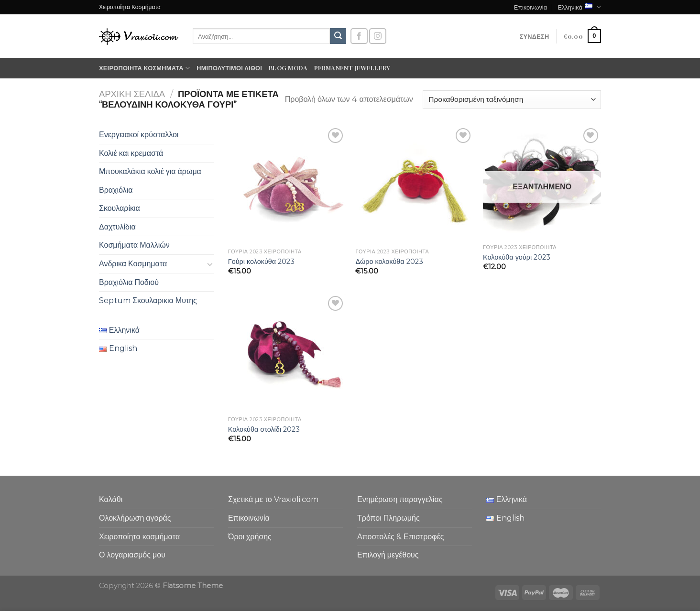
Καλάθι (111, 499)
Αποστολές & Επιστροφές (400, 537)
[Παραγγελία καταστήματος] (512, 100)
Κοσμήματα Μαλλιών (134, 245)
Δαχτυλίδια (117, 227)
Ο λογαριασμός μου (132, 555)
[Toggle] (210, 264)
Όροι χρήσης (250, 537)
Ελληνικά (579, 7)
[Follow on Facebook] (359, 36)
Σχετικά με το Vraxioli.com (273, 499)
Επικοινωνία (530, 7)
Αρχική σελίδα (132, 94)
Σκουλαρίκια (120, 208)
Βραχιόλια (116, 190)
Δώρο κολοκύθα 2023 (389, 262)
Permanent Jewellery (352, 68)
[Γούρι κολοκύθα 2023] (287, 185)
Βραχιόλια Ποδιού (129, 282)
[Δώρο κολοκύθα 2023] (414, 185)
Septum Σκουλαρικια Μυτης (148, 300)
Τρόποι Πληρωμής (388, 518)
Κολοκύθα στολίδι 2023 (264, 429)
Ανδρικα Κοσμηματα (133, 264)
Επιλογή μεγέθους (388, 555)
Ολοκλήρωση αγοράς (135, 518)
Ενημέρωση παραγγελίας (400, 499)
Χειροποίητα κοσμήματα (144, 68)
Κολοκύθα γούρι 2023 (517, 257)
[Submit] (338, 36)
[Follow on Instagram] (378, 36)
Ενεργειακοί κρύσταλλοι (139, 135)
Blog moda (288, 68)
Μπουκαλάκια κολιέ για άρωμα (150, 171)
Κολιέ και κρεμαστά (131, 153)
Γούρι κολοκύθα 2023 (261, 262)
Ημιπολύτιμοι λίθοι (229, 68)
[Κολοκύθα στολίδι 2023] (287, 353)
